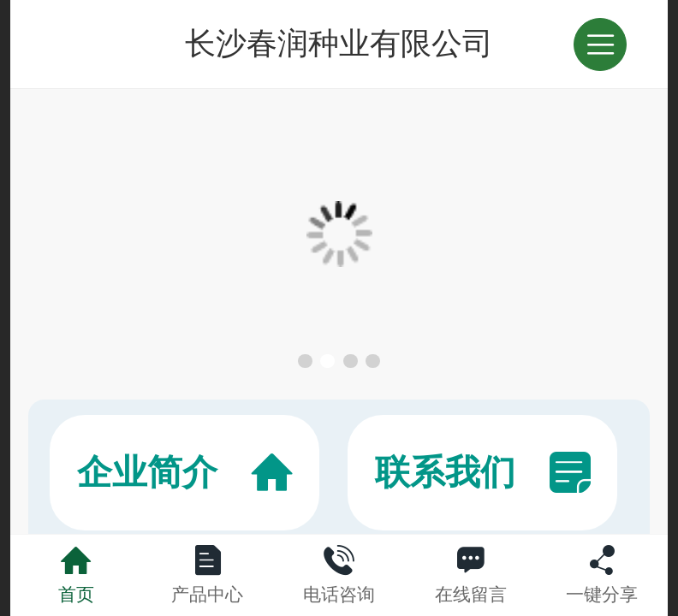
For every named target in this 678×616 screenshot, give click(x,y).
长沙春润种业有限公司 (339, 43)
